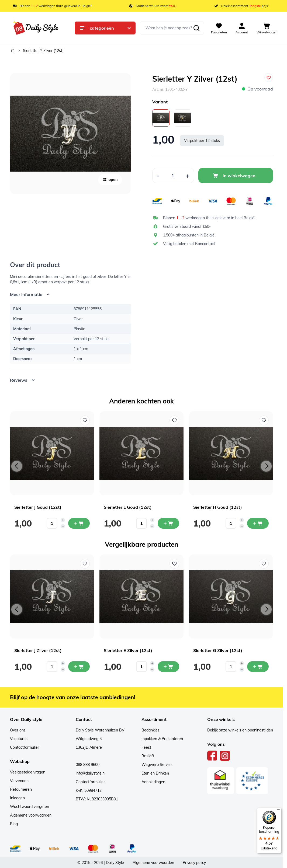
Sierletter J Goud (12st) (38, 507)
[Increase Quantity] (188, 175)
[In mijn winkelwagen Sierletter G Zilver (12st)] (258, 667)
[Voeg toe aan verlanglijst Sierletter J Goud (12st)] (85, 420)
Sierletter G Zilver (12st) (218, 650)
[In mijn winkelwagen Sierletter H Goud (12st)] (258, 523)
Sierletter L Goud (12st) (128, 507)
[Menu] (278, 811)
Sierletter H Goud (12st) (218, 507)
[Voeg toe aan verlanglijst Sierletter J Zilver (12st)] (85, 564)
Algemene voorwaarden (31, 815)
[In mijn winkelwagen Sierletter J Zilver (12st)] (79, 667)
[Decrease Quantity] (158, 175)
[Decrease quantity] (63, 526)
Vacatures (19, 739)
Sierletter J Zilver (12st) (38, 650)
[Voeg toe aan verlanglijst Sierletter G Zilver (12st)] (264, 564)
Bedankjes (151, 730)
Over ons (18, 730)
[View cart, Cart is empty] (267, 28)
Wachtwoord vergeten (30, 807)
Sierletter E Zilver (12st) (128, 650)
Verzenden (19, 781)
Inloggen (17, 798)
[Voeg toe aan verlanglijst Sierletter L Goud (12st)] (174, 420)
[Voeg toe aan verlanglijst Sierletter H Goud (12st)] (264, 420)
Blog (14, 824)
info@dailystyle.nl (91, 773)
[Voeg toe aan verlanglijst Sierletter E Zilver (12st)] (174, 564)
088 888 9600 (88, 765)
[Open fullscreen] (70, 134)
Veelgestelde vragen (28, 772)
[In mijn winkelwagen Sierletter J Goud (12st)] (79, 523)
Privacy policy (194, 863)
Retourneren (21, 789)
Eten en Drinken (155, 773)
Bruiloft (148, 756)
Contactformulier (25, 747)
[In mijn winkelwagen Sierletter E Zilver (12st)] (168, 667)
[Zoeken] (196, 28)
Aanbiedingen (153, 782)
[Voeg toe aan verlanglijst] (269, 78)
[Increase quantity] (63, 520)
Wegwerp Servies (157, 765)
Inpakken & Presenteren (162, 739)
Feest (146, 747)
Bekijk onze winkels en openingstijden (240, 730)
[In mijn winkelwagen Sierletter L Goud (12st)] (168, 523)
